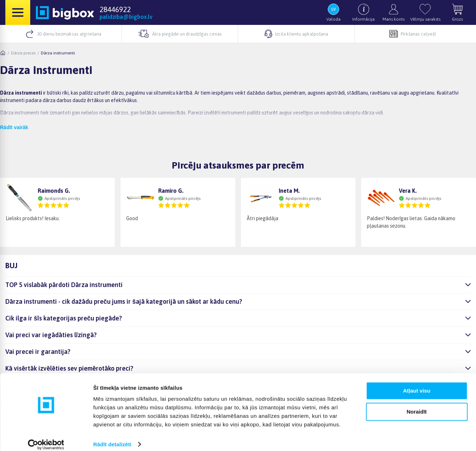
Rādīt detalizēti (112, 437)
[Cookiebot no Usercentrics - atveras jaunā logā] (46, 437)
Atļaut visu (417, 384)
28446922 (115, 9)
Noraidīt (417, 404)
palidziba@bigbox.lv (126, 17)
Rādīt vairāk (14, 127)
